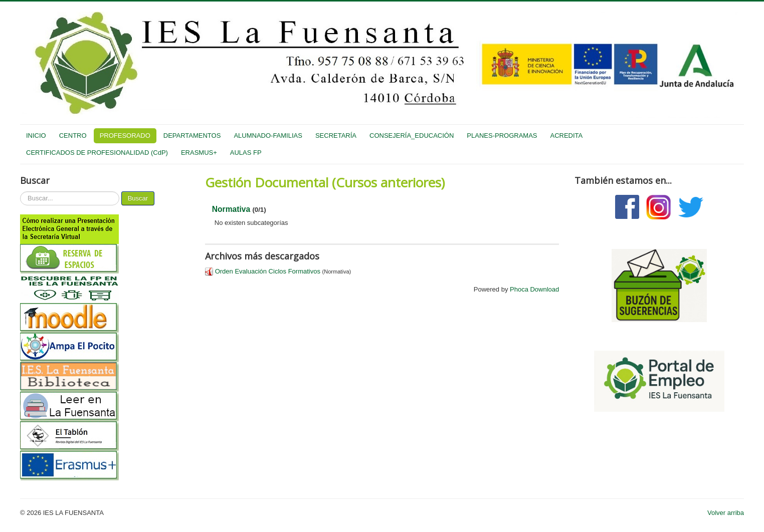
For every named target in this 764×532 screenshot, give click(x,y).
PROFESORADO (125, 136)
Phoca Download (534, 289)
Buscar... (20, 192)
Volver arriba (726, 513)
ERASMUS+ (199, 153)
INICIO (36, 136)
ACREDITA (566, 136)
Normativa (231, 209)
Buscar (138, 198)
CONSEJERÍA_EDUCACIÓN (412, 136)
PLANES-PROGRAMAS (502, 136)
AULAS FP (246, 153)
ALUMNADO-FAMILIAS (268, 136)
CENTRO (73, 136)
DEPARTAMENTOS (192, 136)
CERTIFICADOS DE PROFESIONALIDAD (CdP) (97, 153)
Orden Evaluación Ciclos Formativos (268, 271)
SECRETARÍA (336, 136)
